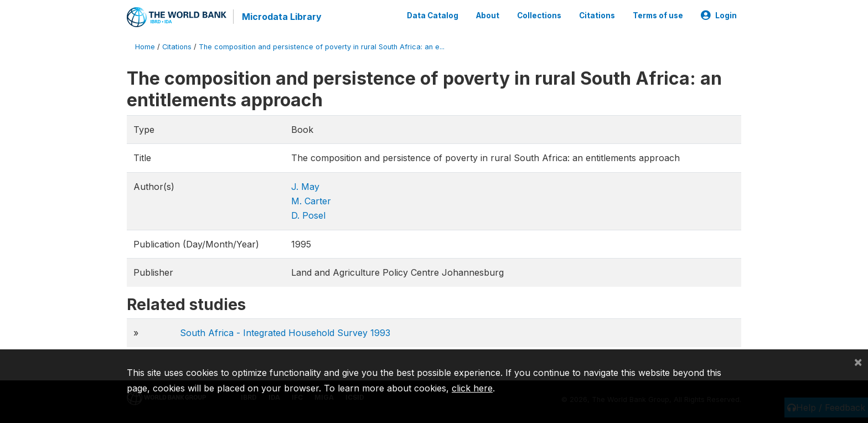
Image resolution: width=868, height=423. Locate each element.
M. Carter (311, 201)
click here (472, 388)
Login (719, 16)
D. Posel (308, 215)
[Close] (858, 362)
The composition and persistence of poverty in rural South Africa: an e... (322, 47)
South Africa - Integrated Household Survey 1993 (285, 333)
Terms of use (658, 16)
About (488, 16)
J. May (305, 187)
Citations (597, 16)
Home (145, 47)
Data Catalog (433, 16)
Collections (539, 16)
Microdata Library (282, 17)
